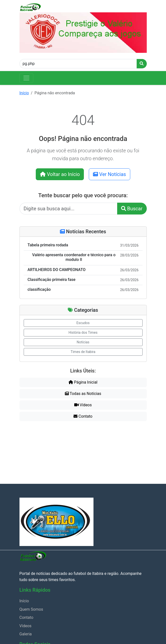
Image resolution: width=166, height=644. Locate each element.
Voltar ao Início (60, 174)
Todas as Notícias (83, 394)
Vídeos (83, 405)
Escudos (83, 323)
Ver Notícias (109, 174)
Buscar (132, 209)
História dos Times (83, 332)
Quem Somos (31, 609)
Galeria (26, 634)
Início (24, 93)
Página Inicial (83, 382)
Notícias (83, 342)
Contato (83, 416)
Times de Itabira (83, 352)
